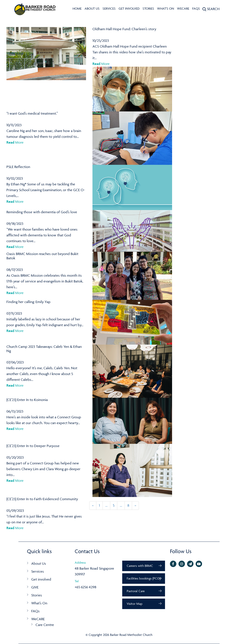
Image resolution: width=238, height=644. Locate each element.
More (101, 64)
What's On (166, 8)
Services (109, 8)
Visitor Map (135, 604)
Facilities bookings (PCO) (144, 578)
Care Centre (45, 625)
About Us (92, 8)
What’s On (39, 603)
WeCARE (183, 8)
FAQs (196, 8)
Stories (148, 8)
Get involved (129, 8)
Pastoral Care (136, 591)
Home (77, 8)
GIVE (35, 587)
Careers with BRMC (140, 566)
